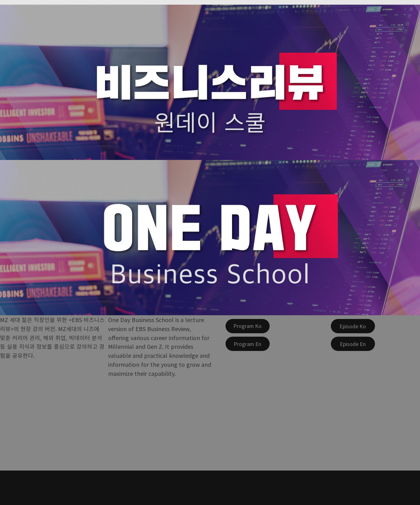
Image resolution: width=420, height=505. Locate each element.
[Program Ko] (248, 326)
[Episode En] (353, 344)
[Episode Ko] (353, 326)
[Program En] (248, 344)
